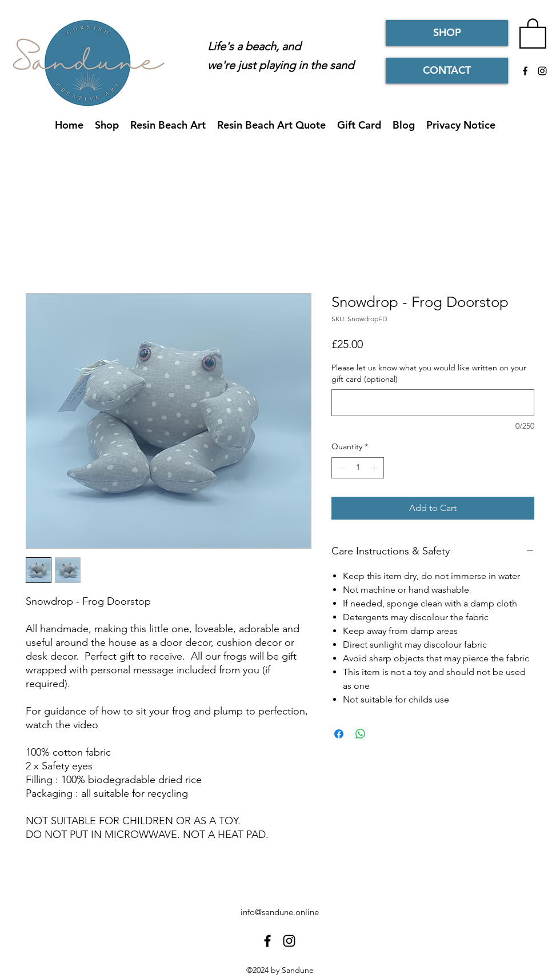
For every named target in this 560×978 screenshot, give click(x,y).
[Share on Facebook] (339, 734)
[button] (533, 33)
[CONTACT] (447, 71)
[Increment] (375, 468)
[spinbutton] (358, 468)
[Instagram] (542, 71)
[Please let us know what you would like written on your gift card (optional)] (433, 403)
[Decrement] (340, 468)
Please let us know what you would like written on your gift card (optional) (429, 373)
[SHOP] (447, 33)
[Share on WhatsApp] (361, 734)
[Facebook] (525, 71)
